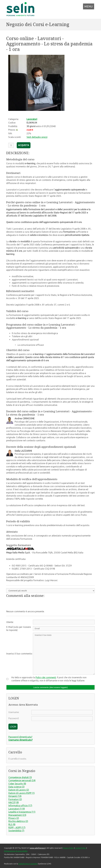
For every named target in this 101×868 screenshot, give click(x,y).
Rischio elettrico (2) (18, 821)
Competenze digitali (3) (20, 777)
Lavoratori (32, 119)
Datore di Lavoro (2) (19, 790)
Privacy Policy (68, 848)
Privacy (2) (14, 818)
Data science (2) (17, 787)
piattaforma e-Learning (28, 864)
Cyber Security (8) (17, 784)
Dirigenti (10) (15, 796)
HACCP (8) (14, 802)
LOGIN (13, 727)
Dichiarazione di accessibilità (16, 851)
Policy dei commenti (46, 677)
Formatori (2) (15, 799)
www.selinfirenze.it (38, 848)
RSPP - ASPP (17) (17, 828)
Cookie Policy (80, 848)
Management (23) (17, 815)
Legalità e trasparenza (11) (22, 812)
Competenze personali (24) (22, 780)
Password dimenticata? (20, 737)
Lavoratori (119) (17, 809)
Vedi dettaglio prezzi (37, 137)
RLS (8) (12, 824)
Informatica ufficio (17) (20, 805)
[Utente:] (64, 622)
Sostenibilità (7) (16, 831)
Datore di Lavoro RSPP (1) (22, 793)
